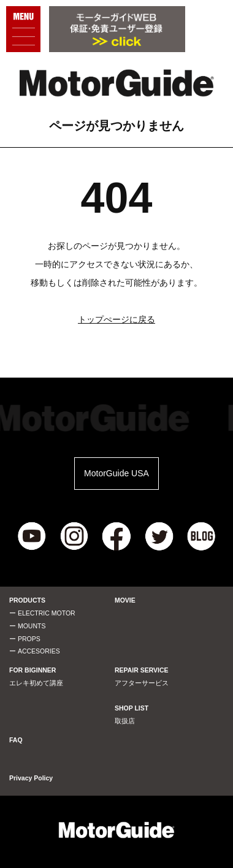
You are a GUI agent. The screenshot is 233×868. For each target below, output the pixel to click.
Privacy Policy (31, 778)
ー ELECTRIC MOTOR (42, 613)
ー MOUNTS (27, 626)
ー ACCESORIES (35, 651)
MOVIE (125, 600)
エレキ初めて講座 (36, 683)
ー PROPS (25, 639)
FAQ (16, 740)
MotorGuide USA (116, 473)
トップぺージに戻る (116, 319)
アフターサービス (142, 683)
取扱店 (125, 721)
